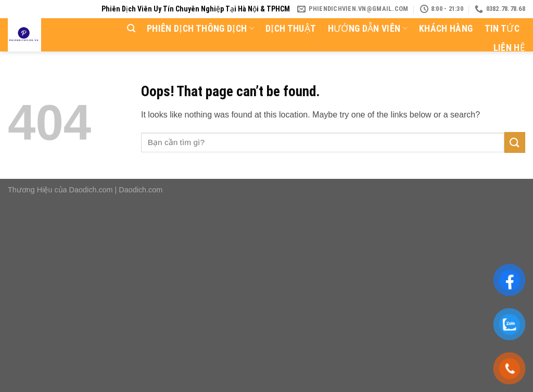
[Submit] (515, 142)
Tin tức (502, 29)
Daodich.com (91, 190)
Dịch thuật (291, 29)
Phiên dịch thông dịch (200, 29)
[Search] (131, 28)
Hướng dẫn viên (368, 29)
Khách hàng (446, 29)
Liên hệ (509, 48)
